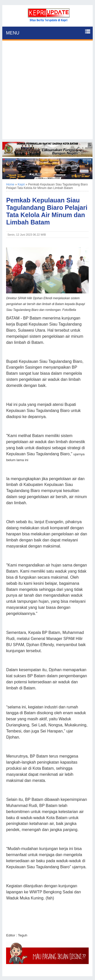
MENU (13, 33)
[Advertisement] (48, 92)
